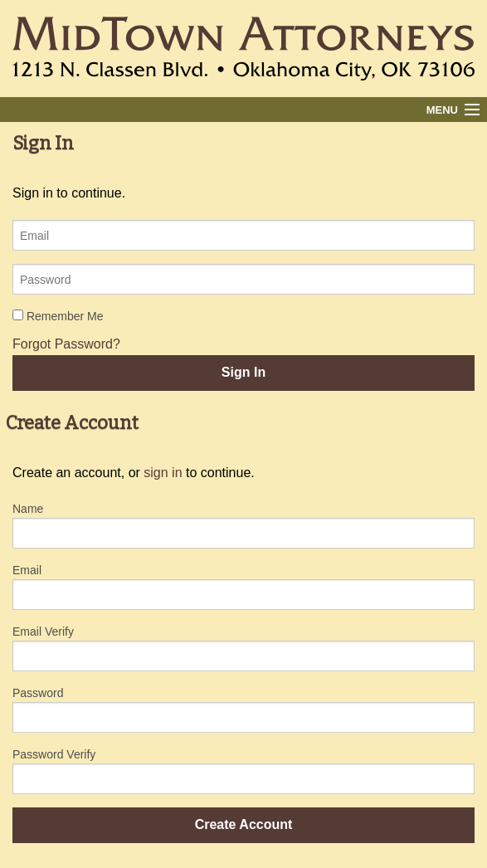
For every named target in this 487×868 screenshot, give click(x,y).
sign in (163, 473)
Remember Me (58, 316)
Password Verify (54, 754)
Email (27, 570)
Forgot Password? (66, 344)
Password (38, 693)
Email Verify (43, 631)
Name (28, 509)
